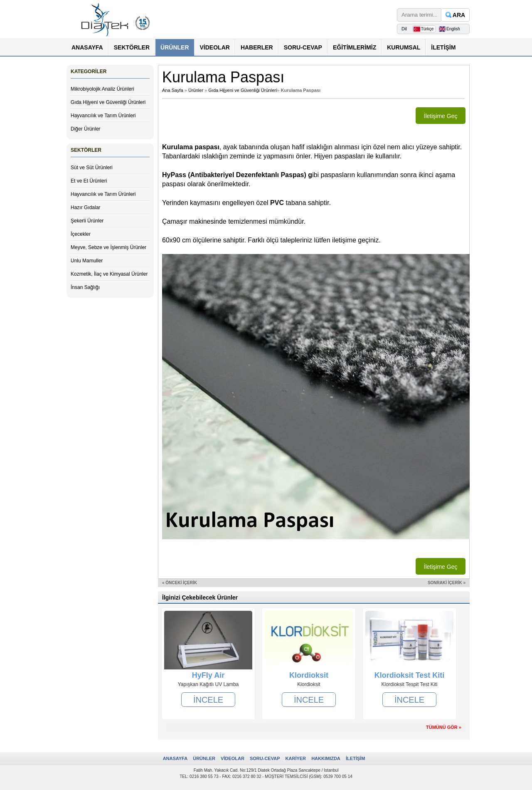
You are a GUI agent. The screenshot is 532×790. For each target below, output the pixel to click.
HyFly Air (208, 675)
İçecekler (81, 234)
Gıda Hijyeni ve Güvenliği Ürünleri (108, 102)
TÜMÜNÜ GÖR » (444, 727)
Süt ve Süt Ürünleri (92, 168)
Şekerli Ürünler (87, 221)
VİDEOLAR (215, 47)
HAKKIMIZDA (326, 758)
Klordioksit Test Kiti (410, 675)
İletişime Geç (441, 116)
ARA (459, 15)
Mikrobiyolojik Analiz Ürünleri (102, 89)
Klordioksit (309, 675)
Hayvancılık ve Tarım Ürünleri (103, 116)
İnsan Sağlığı (85, 287)
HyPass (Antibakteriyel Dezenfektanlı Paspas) (235, 175)
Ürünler (196, 90)
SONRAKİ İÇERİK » (447, 583)
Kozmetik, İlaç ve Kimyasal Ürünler (109, 274)
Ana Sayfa (173, 90)
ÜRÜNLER (175, 47)
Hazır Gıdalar (85, 207)
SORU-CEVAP (303, 47)
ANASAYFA (87, 47)
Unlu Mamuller (87, 261)
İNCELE (208, 699)
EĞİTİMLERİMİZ (355, 47)
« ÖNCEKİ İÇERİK (180, 583)
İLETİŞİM (443, 47)
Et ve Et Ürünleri (89, 181)
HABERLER (257, 47)
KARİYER (296, 758)
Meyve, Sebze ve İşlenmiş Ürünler (108, 247)
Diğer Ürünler (85, 129)
